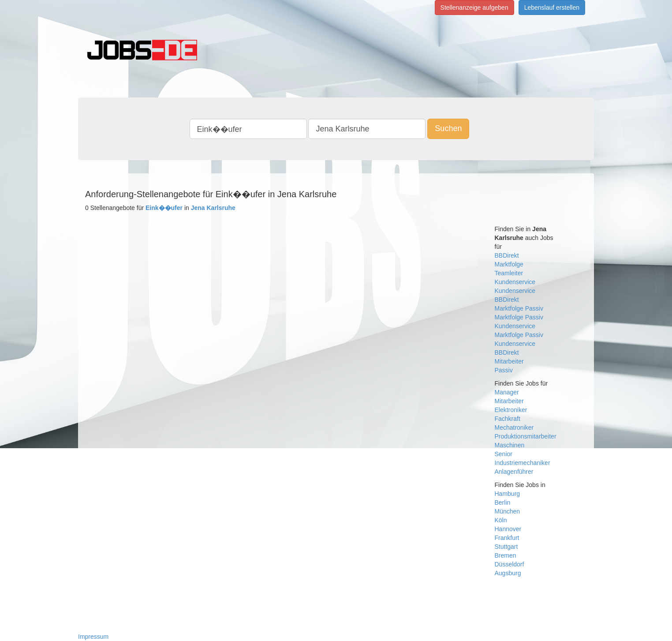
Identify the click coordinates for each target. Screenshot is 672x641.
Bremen (506, 555)
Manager (507, 392)
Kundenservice (515, 282)
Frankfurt (507, 538)
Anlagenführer (514, 472)
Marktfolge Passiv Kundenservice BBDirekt (519, 344)
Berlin (503, 502)
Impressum (93, 637)
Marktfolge (509, 264)
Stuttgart (506, 547)
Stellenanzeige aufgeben (474, 7)
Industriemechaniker (523, 463)
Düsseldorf (510, 564)
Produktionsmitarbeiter (526, 436)
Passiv (504, 370)
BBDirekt (507, 255)
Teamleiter (509, 273)
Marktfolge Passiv (519, 308)
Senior (504, 454)
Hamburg (508, 494)
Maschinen (510, 445)
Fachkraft (508, 419)
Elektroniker (511, 410)
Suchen (448, 128)
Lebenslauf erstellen (552, 7)
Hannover (508, 529)
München (508, 511)
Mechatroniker (514, 427)
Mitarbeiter (509, 361)
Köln (501, 520)
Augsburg (508, 573)
